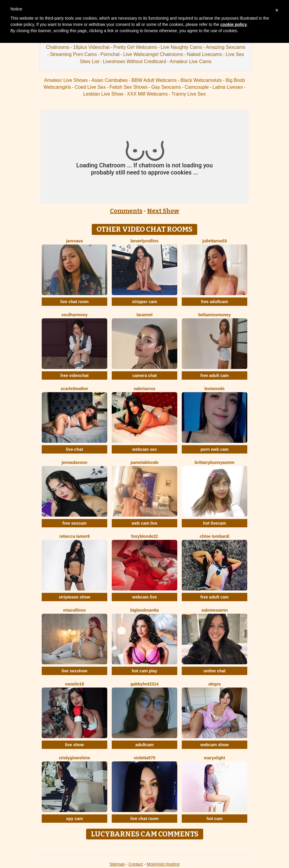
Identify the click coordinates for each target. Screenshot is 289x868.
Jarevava (74, 241)
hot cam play (144, 671)
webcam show (215, 745)
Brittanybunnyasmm (215, 462)
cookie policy (234, 24)
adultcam (144, 745)
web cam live (144, 523)
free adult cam (215, 375)
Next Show (163, 211)
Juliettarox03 (215, 241)
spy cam (74, 819)
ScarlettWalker (74, 389)
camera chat (144, 375)
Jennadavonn (74, 462)
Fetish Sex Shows (128, 87)
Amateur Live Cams (191, 61)
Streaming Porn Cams (73, 54)
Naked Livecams (204, 54)
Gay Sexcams (166, 87)
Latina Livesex (228, 87)
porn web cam (215, 449)
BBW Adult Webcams (154, 80)
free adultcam (214, 302)
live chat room (75, 302)
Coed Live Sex (90, 87)
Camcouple (197, 87)
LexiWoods (215, 389)
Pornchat (110, 54)
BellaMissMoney (215, 315)
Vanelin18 (74, 684)
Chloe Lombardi (215, 536)
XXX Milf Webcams (147, 94)
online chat (215, 671)
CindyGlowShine (74, 758)
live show (74, 745)
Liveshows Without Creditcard (134, 61)
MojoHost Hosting (163, 864)
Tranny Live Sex (188, 94)
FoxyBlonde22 (144, 536)
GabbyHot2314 (144, 684)
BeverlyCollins (144, 241)
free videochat (75, 375)
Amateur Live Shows (66, 80)
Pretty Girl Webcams (135, 47)
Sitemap (117, 864)
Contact (136, 864)
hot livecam (214, 523)
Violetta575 (144, 758)
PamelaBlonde (144, 462)
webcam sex (145, 449)
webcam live (145, 597)
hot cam (215, 819)
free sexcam (75, 523)
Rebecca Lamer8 (74, 536)
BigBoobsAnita (144, 610)
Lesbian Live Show (103, 94)
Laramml (144, 315)
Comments (126, 211)
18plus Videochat (91, 47)
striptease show (74, 597)
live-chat (75, 449)
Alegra (214, 684)
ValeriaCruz (144, 389)
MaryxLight (215, 758)
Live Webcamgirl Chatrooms (153, 54)
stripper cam (144, 302)
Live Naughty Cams (181, 47)
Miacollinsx (74, 610)
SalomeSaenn (215, 610)
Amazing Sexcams (226, 47)
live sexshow (74, 671)
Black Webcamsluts (201, 80)
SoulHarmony (74, 315)
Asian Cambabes (110, 80)
